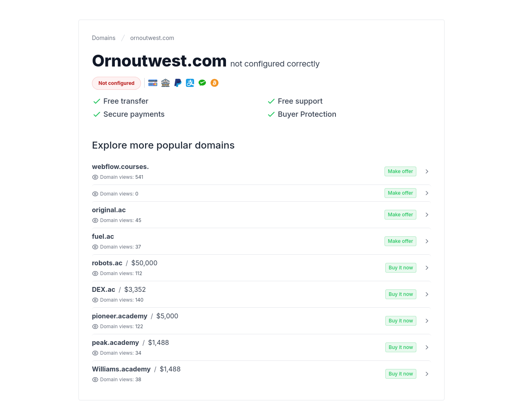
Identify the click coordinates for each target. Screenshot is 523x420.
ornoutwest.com (152, 38)
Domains (104, 38)
